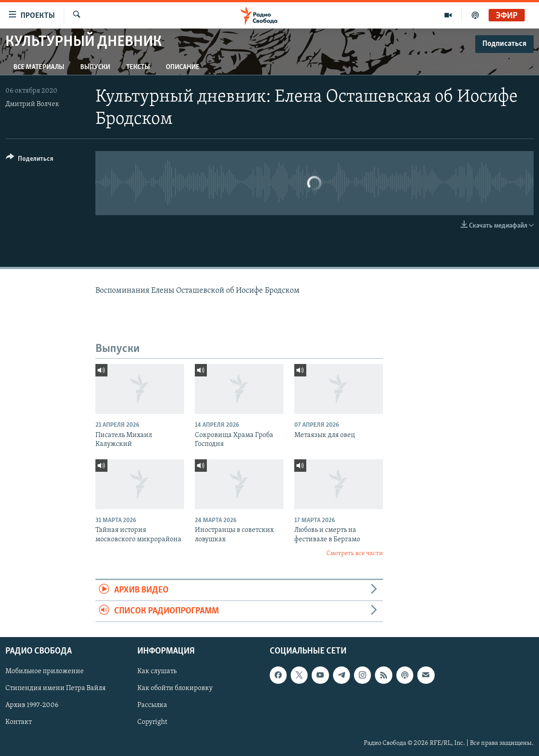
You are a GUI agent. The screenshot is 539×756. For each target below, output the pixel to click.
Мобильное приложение (45, 672)
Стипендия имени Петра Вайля (56, 689)
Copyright (152, 723)
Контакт (19, 723)
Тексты (138, 67)
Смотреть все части (355, 554)
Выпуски (95, 67)
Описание (183, 67)
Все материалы (39, 67)
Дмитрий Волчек (32, 104)
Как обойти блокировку (175, 689)
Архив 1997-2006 (32, 706)
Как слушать (157, 672)
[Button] (30, 160)
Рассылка (152, 706)
